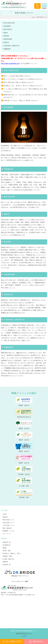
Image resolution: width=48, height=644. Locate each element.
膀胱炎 (6, 33)
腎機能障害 (7, 49)
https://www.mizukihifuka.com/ (10, 64)
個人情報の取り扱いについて (24, 633)
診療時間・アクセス (9, 531)
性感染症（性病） (8, 556)
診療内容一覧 (7, 542)
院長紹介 (5, 517)
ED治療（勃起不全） (9, 559)
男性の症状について (9, 520)
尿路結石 (6, 42)
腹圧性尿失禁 (8, 29)
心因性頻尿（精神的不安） (12, 46)
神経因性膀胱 (8, 39)
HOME (5, 514)
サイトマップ (7, 534)
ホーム (33, 17)
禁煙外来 (5, 562)
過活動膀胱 (7, 26)
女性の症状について (9, 523)
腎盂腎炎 (6, 36)
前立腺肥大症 (7, 545)
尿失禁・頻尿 (7, 551)
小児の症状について (9, 525)
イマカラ (24, 636)
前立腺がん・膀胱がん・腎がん (12, 553)
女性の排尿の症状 (9, 23)
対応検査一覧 (7, 565)
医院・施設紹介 (7, 528)
